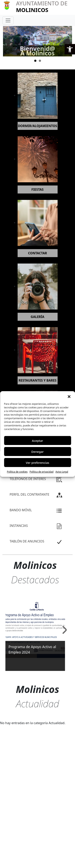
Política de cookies (17, 472)
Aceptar (38, 441)
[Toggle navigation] (8, 20)
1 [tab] (35, 61)
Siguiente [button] (67, 41)
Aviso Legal (62, 472)
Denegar (38, 452)
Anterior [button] (8, 41)
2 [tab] (40, 61)
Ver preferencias (37, 463)
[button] (70, 49)
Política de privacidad (42, 472)
